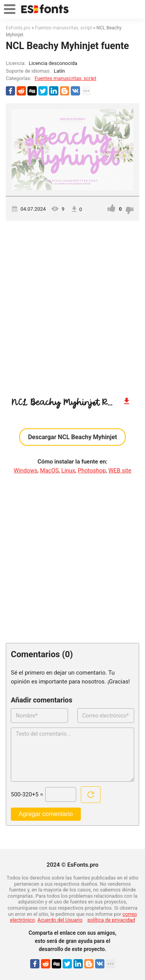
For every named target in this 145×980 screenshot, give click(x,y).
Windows (26, 470)
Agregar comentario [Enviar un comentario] (46, 814)
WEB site (120, 470)
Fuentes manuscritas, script (65, 78)
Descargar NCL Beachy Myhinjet (72, 437)
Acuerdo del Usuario (60, 920)
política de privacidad (111, 920)
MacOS (49, 470)
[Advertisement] (72, 305)
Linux (68, 470)
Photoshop (92, 470)
